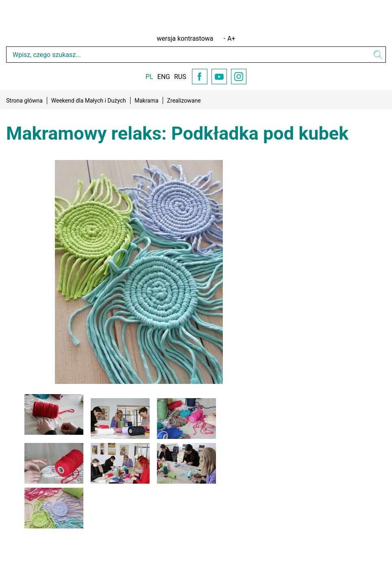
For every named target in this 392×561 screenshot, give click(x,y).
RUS (180, 77)
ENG (164, 77)
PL (149, 77)
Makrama (147, 101)
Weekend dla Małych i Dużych (89, 101)
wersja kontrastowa (185, 38)
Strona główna (24, 101)
